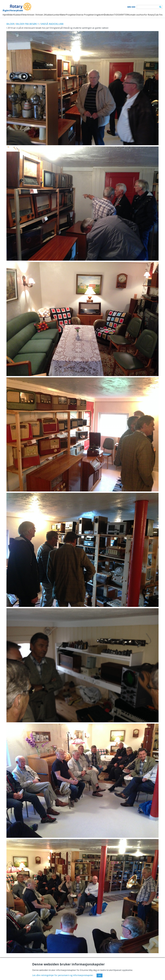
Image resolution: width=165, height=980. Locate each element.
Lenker (56, 15)
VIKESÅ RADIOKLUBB (52, 24)
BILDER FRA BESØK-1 (27, 24)
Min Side (131, 7)
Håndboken (108, 15)
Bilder (10, 15)
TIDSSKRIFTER (121, 15)
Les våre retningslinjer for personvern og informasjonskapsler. (63, 975)
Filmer (24, 15)
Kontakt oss (134, 15)
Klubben (17, 15)
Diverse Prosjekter (85, 15)
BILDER (10, 24)
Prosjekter (71, 15)
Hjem (5, 15)
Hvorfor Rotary (147, 15)
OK (100, 975)
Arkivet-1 (32, 15)
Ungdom (98, 15)
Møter (63, 15)
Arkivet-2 (40, 15)
